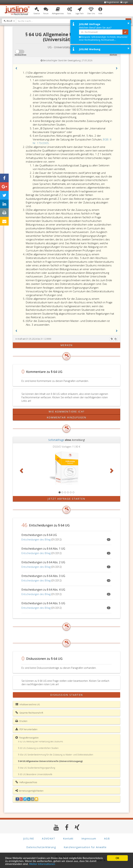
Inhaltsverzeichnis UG (28, 704)
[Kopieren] (116, 339)
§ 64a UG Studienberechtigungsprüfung (37, 768)
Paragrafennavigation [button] (27, 738)
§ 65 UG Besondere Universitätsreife (35, 774)
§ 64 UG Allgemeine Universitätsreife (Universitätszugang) (50, 761)
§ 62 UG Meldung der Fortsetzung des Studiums (40, 741)
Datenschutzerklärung (41, 847)
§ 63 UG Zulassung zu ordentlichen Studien (38, 748)
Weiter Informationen (42, 864)
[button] (37, 11)
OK (117, 858)
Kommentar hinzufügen (67, 417)
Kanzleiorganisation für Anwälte (85, 847)
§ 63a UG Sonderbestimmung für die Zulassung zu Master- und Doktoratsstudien (56, 755)
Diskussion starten (67, 695)
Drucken (21, 721)
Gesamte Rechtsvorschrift (29, 713)
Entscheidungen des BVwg (36, 539)
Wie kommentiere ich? (67, 412)
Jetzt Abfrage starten (66, 499)
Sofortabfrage (56, 440)
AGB (107, 839)
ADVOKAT (48, 839)
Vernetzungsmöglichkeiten (29, 791)
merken (67, 345)
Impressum (89, 839)
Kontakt (68, 839)
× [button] (128, 23)
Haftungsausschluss (26, 782)
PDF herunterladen (26, 729)
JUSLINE (29, 839)
